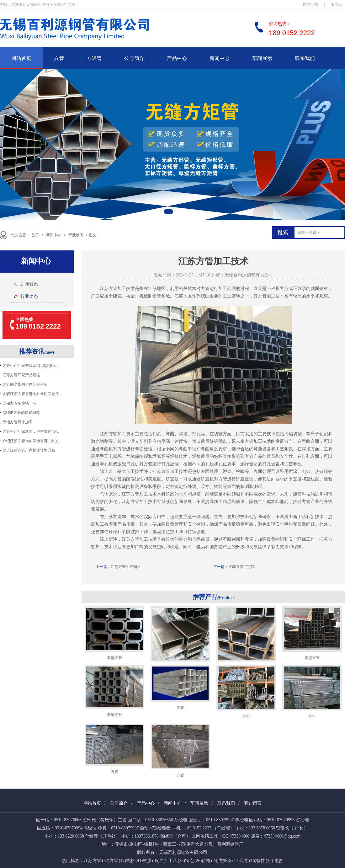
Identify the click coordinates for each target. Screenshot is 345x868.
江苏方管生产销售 (126, 567)
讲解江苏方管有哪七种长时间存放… (33, 394)
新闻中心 (220, 58)
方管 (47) (118, 861)
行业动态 (76, 235)
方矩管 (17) (229, 861)
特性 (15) (265, 861)
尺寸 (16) (248, 861)
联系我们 (305, 58)
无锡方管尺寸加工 (18, 422)
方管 (59, 58)
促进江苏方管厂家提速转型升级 (29, 450)
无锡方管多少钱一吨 (19, 403)
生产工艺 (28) (172, 861)
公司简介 (134, 58)
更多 (279, 861)
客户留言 (253, 803)
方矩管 (94, 58)
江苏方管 (109, 289)
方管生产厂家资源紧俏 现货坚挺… (31, 366)
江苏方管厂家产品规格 (21, 375)
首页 (35, 235)
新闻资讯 (29, 284)
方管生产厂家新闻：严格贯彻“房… (32, 431)
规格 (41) (134, 861)
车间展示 (262, 58)
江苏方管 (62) (96, 861)
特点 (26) (193, 861)
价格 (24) (210, 861)
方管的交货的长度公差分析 (25, 384)
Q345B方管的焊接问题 (21, 413)
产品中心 (177, 58)
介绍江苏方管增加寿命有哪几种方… (33, 441)
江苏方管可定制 (242, 567)
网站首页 (21, 58)
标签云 (337, 4)
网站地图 (310, 4)
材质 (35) (151, 861)
